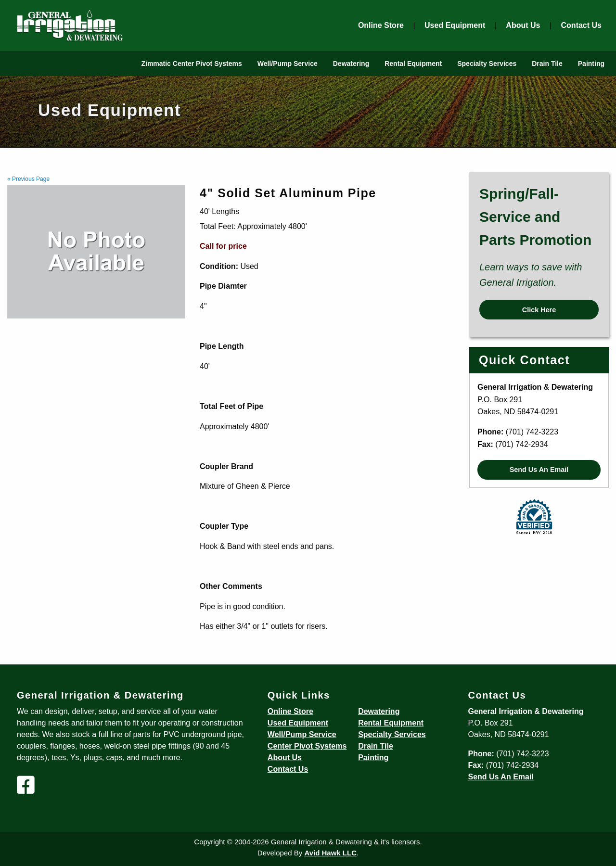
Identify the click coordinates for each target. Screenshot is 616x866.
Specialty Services (487, 64)
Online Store (381, 25)
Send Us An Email (539, 470)
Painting (591, 64)
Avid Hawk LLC (330, 853)
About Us (523, 25)
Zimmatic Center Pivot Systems (191, 64)
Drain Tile (547, 64)
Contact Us (581, 25)
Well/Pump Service (288, 64)
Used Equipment (455, 25)
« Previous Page (28, 179)
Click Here (539, 310)
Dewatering (351, 64)
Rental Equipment (413, 64)
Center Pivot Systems (307, 746)
